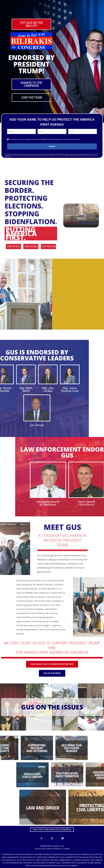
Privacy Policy (8, 158)
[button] (31, 24)
